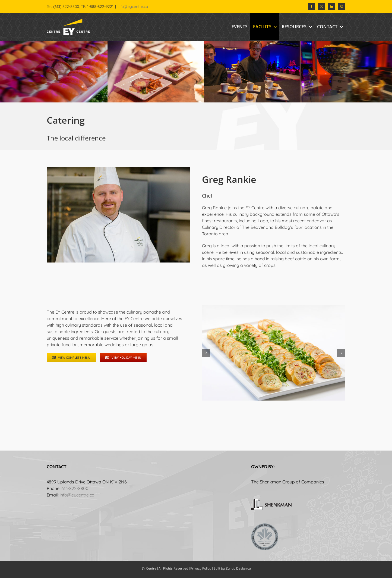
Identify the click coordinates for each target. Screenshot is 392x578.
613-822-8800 (75, 488)
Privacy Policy (201, 568)
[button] (206, 353)
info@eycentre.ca (133, 7)
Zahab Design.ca (238, 568)
